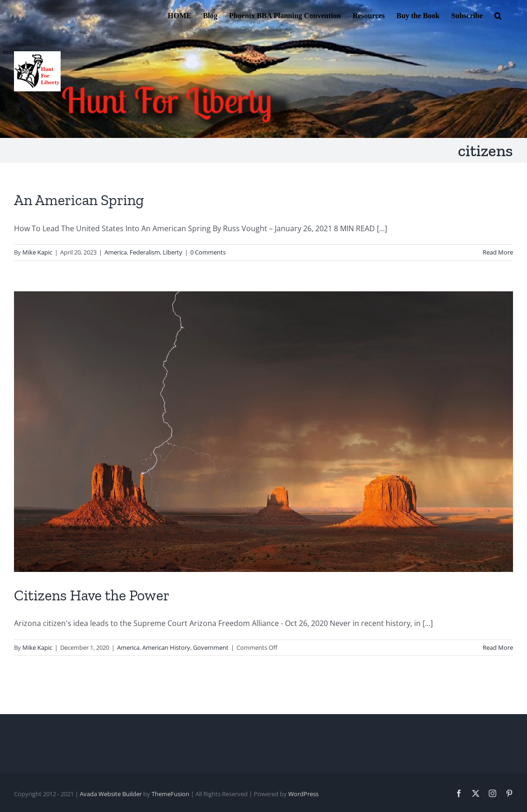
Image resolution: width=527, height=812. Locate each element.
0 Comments (208, 252)
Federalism (145, 252)
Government (211, 647)
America (116, 252)
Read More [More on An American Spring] (498, 252)
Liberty (173, 252)
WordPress (303, 794)
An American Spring (79, 200)
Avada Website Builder (111, 794)
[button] (498, 15)
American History (166, 647)
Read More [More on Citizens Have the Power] (498, 647)
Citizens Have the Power (92, 595)
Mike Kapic (37, 252)
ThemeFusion (170, 794)
